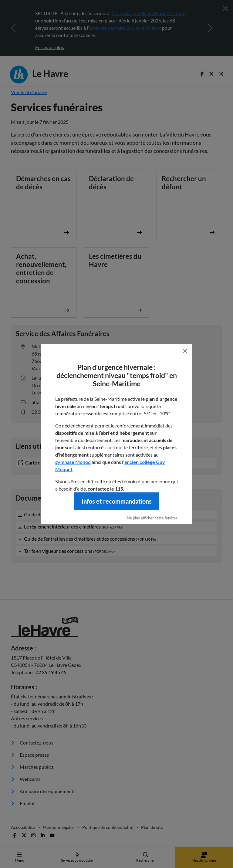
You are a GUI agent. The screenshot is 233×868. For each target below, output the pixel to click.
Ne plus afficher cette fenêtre (152, 518)
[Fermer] (185, 351)
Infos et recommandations (117, 501)
